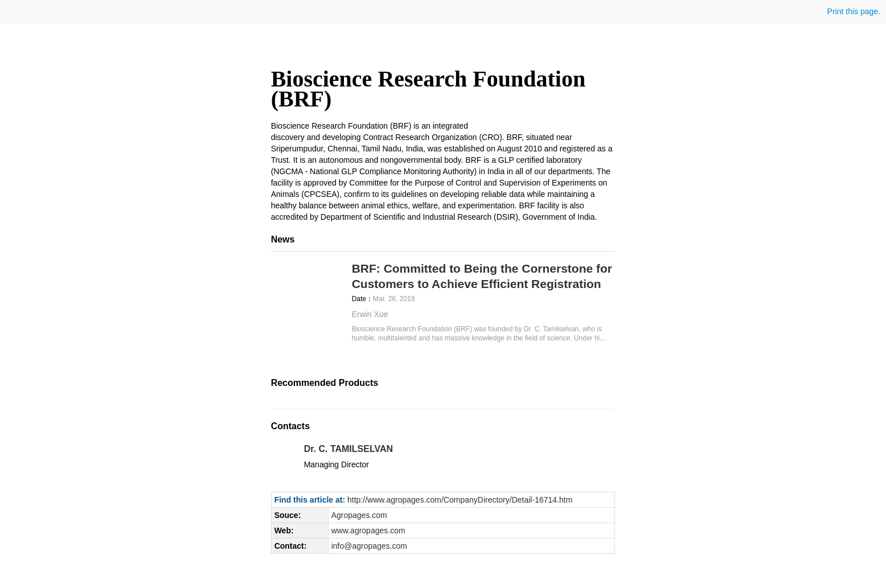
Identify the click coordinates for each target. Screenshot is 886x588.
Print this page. (853, 11)
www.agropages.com (368, 531)
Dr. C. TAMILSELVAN (348, 449)
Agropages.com (359, 515)
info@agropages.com (369, 546)
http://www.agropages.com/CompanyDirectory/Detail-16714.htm (460, 500)
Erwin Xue (370, 314)
